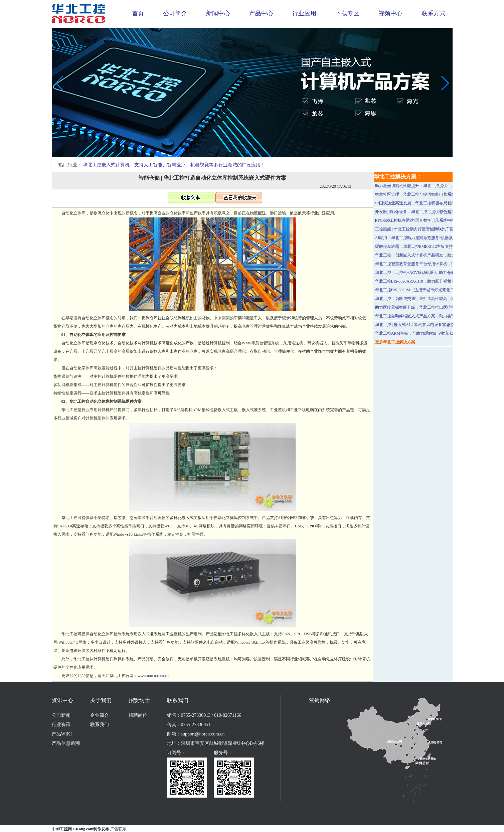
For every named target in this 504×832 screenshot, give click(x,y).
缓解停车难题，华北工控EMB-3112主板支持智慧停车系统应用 (430, 246)
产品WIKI (62, 734)
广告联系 (118, 829)
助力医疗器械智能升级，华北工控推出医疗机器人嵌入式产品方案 (433, 307)
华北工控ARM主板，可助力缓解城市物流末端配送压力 (424, 333)
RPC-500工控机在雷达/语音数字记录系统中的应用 (419, 220)
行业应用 (304, 13)
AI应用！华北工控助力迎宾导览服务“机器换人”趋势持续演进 (429, 238)
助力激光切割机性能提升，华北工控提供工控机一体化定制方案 (431, 186)
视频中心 (390, 13)
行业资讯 (61, 725)
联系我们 (100, 725)
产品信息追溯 (66, 743)
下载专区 (347, 13)
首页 (138, 13)
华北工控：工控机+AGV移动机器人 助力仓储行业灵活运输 (427, 273)
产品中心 (261, 13)
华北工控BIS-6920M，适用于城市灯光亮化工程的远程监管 (427, 290)
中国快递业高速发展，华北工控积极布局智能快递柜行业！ (427, 203)
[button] (247, 152)
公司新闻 (61, 715)
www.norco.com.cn (153, 676)
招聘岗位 (138, 715)
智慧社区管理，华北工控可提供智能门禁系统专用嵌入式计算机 (431, 194)
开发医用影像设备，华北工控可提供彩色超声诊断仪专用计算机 (431, 212)
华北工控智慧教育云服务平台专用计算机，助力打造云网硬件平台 (433, 264)
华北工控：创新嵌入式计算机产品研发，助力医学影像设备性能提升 (435, 255)
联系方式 (434, 13)
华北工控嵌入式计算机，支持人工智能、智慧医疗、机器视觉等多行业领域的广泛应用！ (174, 165)
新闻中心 (218, 13)
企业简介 (100, 715)
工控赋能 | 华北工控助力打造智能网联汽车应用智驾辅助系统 (429, 229)
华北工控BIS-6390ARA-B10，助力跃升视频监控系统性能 (425, 281)
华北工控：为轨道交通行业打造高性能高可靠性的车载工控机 (429, 299)
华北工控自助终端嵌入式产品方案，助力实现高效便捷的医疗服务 (433, 316)
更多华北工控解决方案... (397, 342)
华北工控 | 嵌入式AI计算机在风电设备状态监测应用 (421, 325)
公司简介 (175, 13)
